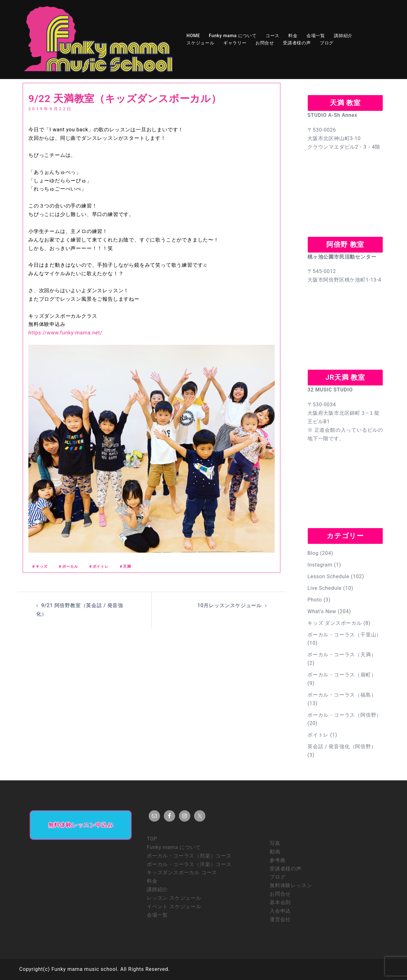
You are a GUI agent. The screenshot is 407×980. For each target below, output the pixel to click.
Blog (313, 553)
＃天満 (125, 567)
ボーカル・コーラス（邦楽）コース (189, 856)
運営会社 (280, 919)
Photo (315, 600)
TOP (152, 839)
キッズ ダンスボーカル (335, 623)
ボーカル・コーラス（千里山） (344, 635)
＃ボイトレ (99, 567)
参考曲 (278, 860)
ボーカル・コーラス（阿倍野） (344, 715)
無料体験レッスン (291, 885)
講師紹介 (343, 36)
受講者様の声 (297, 43)
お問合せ (265, 43)
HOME (193, 36)
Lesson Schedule (328, 576)
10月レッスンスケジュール (230, 605)
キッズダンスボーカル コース (182, 872)
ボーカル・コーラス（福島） (342, 695)
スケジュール (201, 43)
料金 (293, 36)
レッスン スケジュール (174, 898)
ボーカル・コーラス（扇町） (342, 675)
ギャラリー (235, 43)
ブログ (327, 43)
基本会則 (280, 902)
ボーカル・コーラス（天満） (342, 655)
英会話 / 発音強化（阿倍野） (342, 746)
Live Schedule (324, 588)
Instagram (320, 565)
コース (272, 36)
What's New (322, 611)
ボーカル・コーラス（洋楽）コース (189, 864)
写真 (275, 843)
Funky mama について (233, 36)
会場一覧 (316, 36)
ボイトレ (318, 735)
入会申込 (280, 911)
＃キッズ (40, 567)
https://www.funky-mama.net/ (65, 333)
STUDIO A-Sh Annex (332, 115)
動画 (275, 852)
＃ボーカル (68, 567)
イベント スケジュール (174, 906)
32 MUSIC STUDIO (330, 390)
